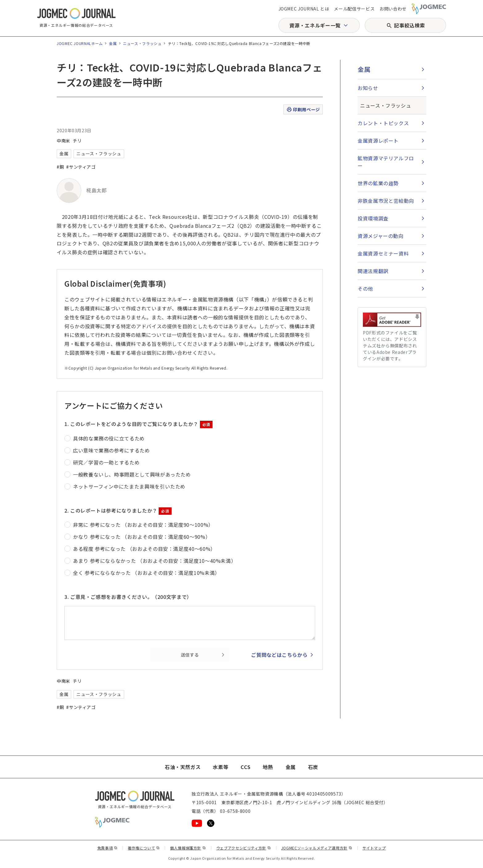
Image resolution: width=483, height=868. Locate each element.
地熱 (268, 767)
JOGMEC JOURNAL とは (304, 9)
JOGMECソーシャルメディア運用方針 (317, 848)
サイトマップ (374, 848)
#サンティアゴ (81, 167)
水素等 (221, 767)
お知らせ (368, 88)
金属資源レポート (378, 141)
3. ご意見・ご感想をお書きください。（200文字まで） (128, 597)
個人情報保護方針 (188, 848)
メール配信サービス (354, 9)
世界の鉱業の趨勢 (378, 183)
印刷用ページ (303, 110)
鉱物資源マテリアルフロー (386, 162)
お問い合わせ (393, 9)
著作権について (144, 848)
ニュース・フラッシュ (142, 43)
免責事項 (108, 848)
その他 (365, 289)
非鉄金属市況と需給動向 (386, 201)
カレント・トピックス (383, 123)
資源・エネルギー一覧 (315, 25)
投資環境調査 (373, 218)
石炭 (313, 767)
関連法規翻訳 (373, 271)
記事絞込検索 (409, 25)
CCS (246, 767)
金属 (113, 43)
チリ (77, 141)
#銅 (60, 167)
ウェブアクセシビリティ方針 (244, 848)
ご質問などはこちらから (279, 655)
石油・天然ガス (183, 767)
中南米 (63, 141)
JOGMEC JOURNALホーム (80, 43)
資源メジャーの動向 (381, 236)
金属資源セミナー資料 (383, 253)
